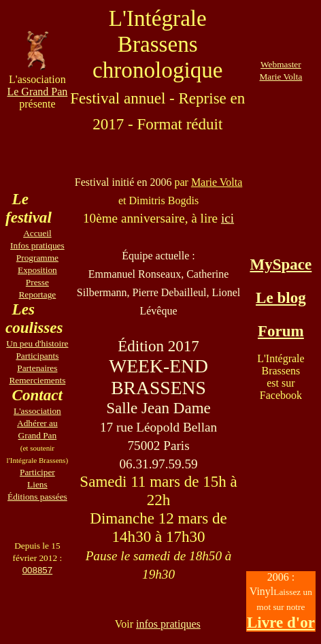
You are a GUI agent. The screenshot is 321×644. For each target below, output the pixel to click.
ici (227, 218)
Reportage (37, 294)
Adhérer (32, 423)
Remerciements (37, 380)
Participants (37, 356)
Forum (281, 331)
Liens (37, 484)
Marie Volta (217, 182)
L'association (37, 411)
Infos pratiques (37, 245)
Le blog (281, 297)
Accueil (37, 233)
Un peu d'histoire (37, 343)
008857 (37, 570)
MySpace (281, 264)
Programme (37, 258)
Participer (37, 472)
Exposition (37, 270)
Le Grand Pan (37, 92)
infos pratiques (168, 624)
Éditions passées (37, 497)
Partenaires (37, 368)
